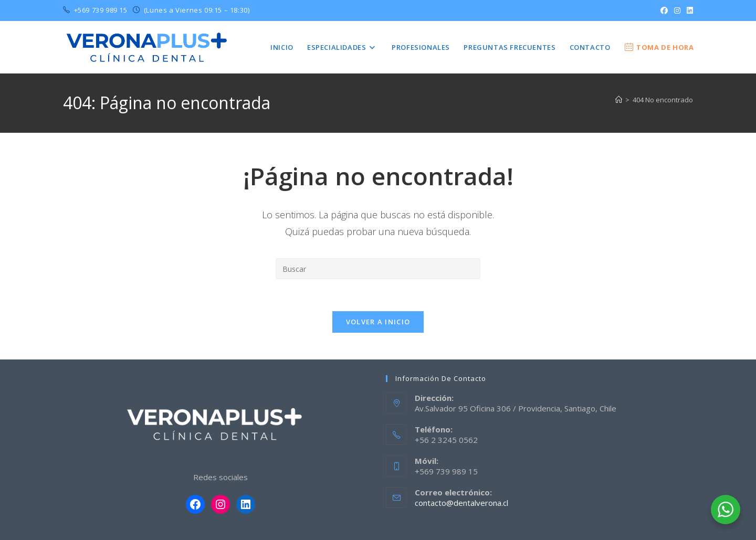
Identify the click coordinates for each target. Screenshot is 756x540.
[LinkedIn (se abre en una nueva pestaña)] (688, 10)
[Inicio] (619, 100)
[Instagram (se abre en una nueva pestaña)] (677, 10)
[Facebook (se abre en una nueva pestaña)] (664, 10)
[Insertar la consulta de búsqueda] (378, 269)
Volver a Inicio (378, 322)
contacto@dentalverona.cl (461, 503)
